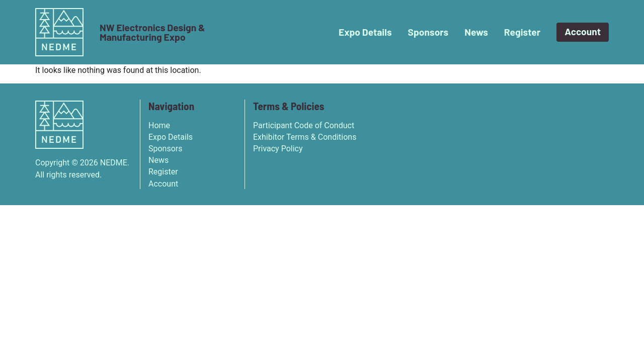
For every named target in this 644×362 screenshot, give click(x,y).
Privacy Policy (278, 149)
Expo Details (365, 32)
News (476, 32)
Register (522, 32)
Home (159, 125)
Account (583, 31)
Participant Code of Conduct (304, 125)
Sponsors (428, 32)
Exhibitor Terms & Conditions (305, 137)
